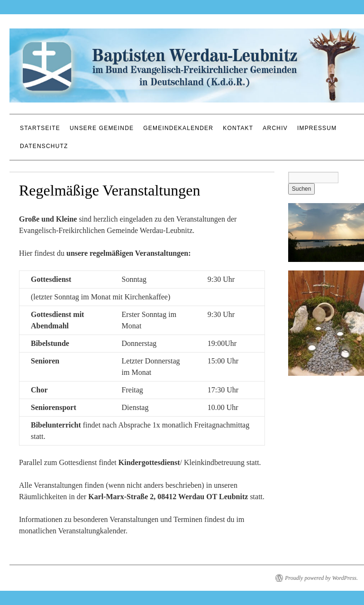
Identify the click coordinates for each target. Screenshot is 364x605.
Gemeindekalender (178, 128)
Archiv (275, 128)
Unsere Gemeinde (102, 128)
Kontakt (238, 128)
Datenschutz (44, 146)
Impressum (317, 128)
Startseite (40, 128)
